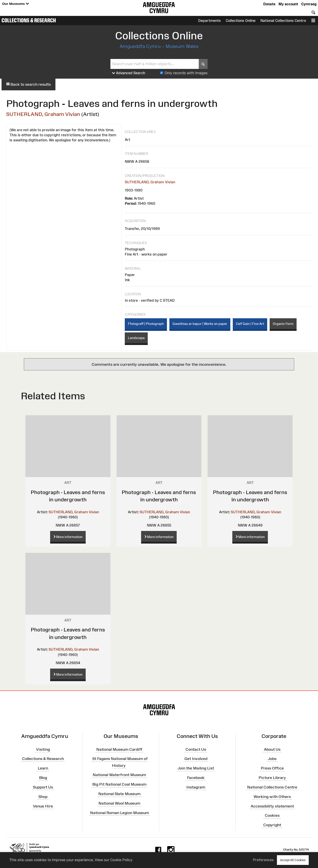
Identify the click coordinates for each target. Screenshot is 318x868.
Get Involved (196, 759)
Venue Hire (43, 806)
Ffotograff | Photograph (146, 324)
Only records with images (186, 73)
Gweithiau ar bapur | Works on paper (200, 324)
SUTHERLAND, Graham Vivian (43, 114)
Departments (209, 21)
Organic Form (283, 324)
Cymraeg (309, 4)
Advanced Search (129, 73)
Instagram (196, 787)
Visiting (43, 749)
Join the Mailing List (196, 768)
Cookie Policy (121, 860)
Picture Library (272, 778)
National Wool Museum (119, 803)
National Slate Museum (119, 794)
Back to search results (28, 84)
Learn (43, 768)
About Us (272, 749)
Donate (269, 4)
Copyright (272, 825)
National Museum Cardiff (119, 749)
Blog (43, 778)
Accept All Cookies (293, 860)
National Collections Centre (283, 21)
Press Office (272, 768)
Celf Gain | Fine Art (250, 324)
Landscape (136, 338)
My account (288, 4)
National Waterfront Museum (119, 775)
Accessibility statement (272, 806)
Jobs (272, 759)
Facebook (196, 778)
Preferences (263, 860)
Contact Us (196, 749)
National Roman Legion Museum (119, 813)
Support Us (43, 787)
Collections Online (241, 21)
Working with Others (272, 796)
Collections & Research (29, 20)
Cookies (272, 815)
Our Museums (16, 4)
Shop (43, 796)
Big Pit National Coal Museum (119, 784)
